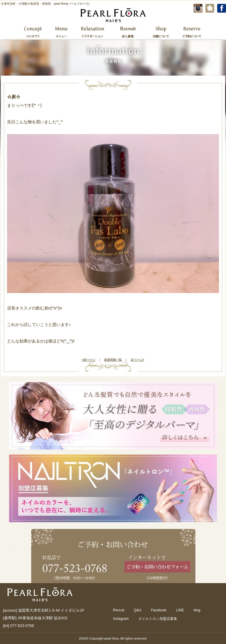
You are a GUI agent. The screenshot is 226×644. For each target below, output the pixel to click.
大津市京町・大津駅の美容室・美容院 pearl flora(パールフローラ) (45, 4)
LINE (180, 610)
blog (197, 610)
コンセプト (33, 32)
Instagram (121, 619)
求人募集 (128, 32)
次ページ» (137, 360)
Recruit (119, 610)
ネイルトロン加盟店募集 (158, 619)
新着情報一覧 (113, 360)
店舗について (161, 32)
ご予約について (191, 32)
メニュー (61, 32)
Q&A (138, 610)
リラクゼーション (92, 32)
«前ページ (89, 360)
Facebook (159, 610)
